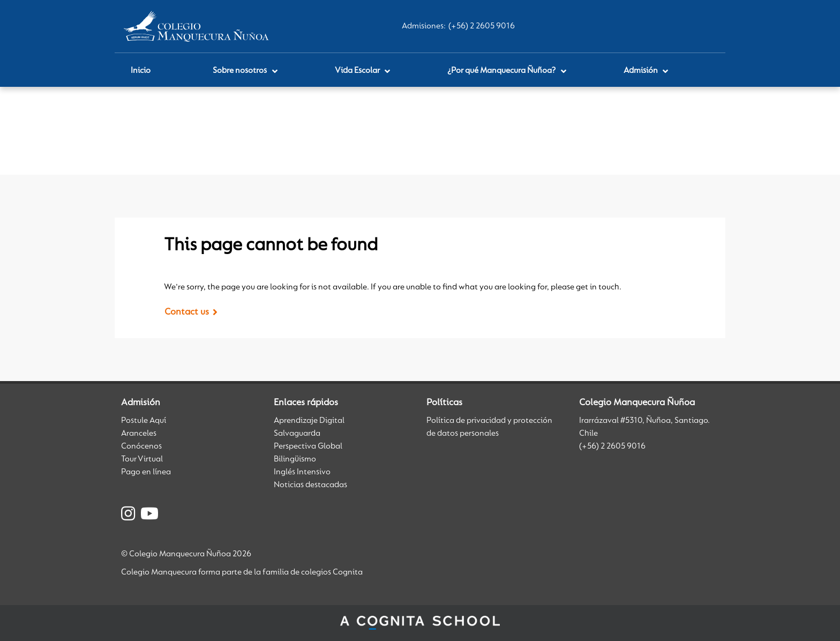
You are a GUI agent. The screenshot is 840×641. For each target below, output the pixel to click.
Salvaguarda (297, 434)
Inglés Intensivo (302, 472)
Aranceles (139, 434)
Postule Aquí (144, 421)
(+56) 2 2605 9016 (482, 26)
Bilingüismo (295, 459)
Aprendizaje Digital (309, 421)
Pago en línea (146, 472)
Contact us (187, 312)
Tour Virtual (142, 459)
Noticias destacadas (310, 485)
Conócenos (141, 446)
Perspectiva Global (308, 446)
